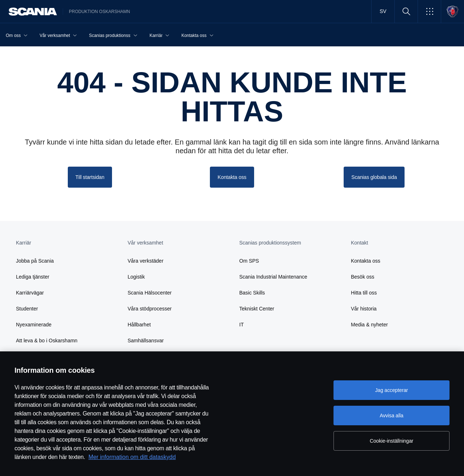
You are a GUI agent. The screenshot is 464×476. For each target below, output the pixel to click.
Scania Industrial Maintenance (273, 277)
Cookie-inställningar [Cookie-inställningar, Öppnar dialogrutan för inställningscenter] (391, 441)
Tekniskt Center (257, 309)
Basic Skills (252, 293)
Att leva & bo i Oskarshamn (47, 341)
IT (241, 325)
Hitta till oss (364, 293)
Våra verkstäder (146, 261)
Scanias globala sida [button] (374, 177)
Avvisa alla (391, 416)
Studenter (27, 309)
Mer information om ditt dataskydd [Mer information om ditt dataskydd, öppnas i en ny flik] (132, 457)
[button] (429, 11)
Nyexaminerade (34, 325)
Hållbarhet (139, 325)
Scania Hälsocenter (150, 293)
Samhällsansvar (146, 341)
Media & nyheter (369, 325)
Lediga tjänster (33, 277)
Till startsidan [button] (90, 177)
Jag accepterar (392, 390)
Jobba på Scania (35, 261)
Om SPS (249, 261)
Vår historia (364, 309)
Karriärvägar (30, 293)
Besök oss (363, 277)
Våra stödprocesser (150, 309)
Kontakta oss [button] (232, 177)
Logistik (136, 277)
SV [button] (383, 11)
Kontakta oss (366, 261)
